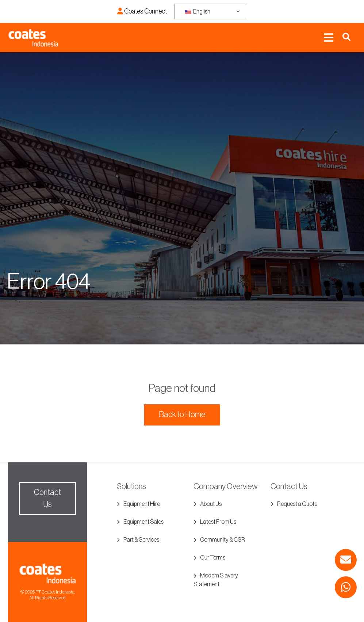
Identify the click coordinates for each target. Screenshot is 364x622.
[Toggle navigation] (329, 38)
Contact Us (47, 498)
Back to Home (182, 415)
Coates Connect (142, 11)
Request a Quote (297, 504)
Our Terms (213, 558)
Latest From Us (218, 522)
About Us (211, 504)
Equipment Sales (143, 522)
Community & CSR (223, 540)
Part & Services (141, 540)
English (198, 12)
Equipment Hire (142, 504)
